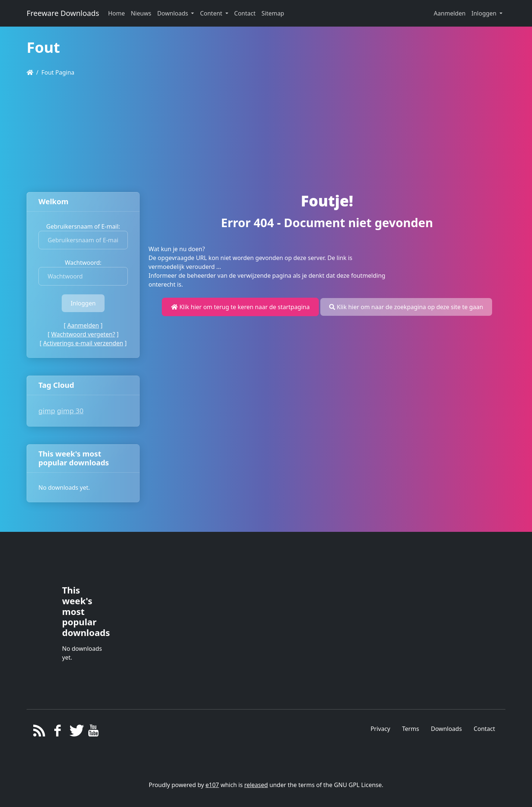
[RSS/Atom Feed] (39, 732)
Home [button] (116, 13)
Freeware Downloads (63, 13)
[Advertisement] (266, 134)
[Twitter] (76, 732)
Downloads (446, 729)
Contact (484, 729)
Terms (410, 729)
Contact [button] (245, 13)
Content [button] (212, 13)
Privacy (380, 729)
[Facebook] (57, 732)
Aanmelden (450, 13)
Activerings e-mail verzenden (83, 343)
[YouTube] (94, 732)
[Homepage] (30, 72)
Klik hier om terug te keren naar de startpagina (240, 307)
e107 (212, 785)
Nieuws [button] (141, 13)
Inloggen (485, 13)
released (256, 785)
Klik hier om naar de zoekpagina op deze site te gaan (406, 307)
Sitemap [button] (273, 13)
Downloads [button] (173, 13)
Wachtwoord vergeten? (83, 334)
